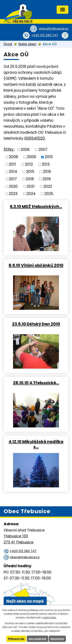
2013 (46, 164)
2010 (49, 157)
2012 (29, 164)
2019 (47, 179)
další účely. (50, 618)
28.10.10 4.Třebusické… (36, 383)
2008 (13, 157)
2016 (47, 172)
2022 (48, 186)
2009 (31, 157)
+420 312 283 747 (45, 35)
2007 (43, 149)
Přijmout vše (16, 639)
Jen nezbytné (37, 639)
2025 (49, 194)
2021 (31, 186)
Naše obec (27, 44)
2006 (25, 149)
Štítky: (9, 149)
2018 (30, 179)
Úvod (8, 44)
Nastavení (57, 639)
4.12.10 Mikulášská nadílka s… (36, 444)
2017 (13, 179)
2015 (30, 172)
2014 (13, 172)
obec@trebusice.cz (53, 29)
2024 (31, 194)
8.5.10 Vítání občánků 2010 (36, 265)
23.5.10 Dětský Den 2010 (36, 324)
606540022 (35, 138)
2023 (13, 194)
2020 (13, 186)
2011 (12, 164)
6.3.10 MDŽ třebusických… (36, 206)
